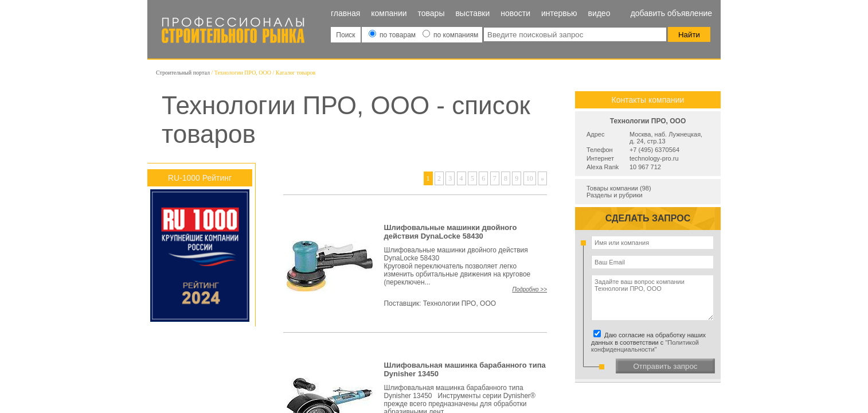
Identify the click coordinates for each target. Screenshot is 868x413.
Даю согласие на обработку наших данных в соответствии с (650, 342)
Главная (345, 13)
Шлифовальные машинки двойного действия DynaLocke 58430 (450, 232)
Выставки (472, 13)
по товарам (393, 35)
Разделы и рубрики (615, 195)
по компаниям (450, 35)
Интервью (559, 13)
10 (530, 178)
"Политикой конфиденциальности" (645, 346)
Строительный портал (183, 73)
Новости (515, 13)
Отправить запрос (665, 366)
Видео (599, 13)
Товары (431, 13)
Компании (389, 13)
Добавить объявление (671, 13)
